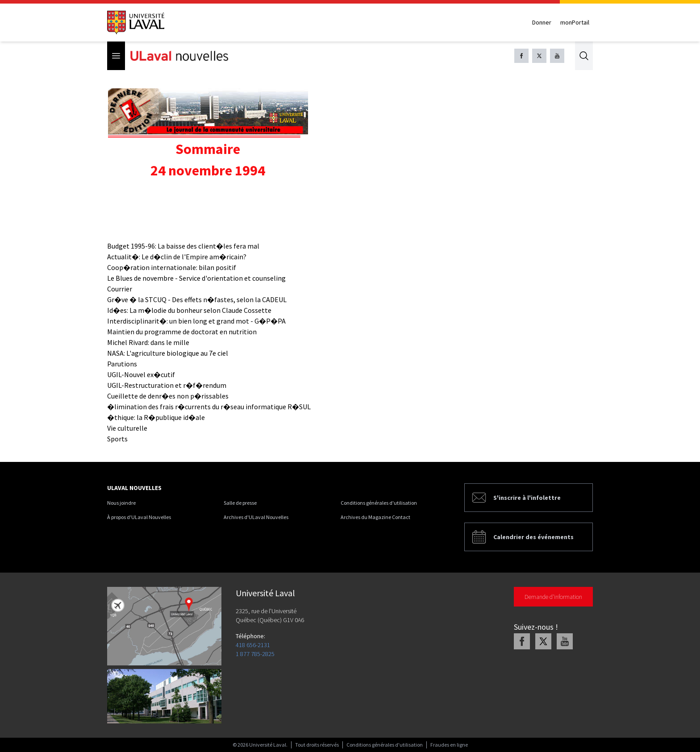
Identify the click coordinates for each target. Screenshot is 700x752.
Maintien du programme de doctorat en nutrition (182, 332)
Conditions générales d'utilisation (379, 503)
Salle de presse (240, 503)
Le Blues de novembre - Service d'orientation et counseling (196, 278)
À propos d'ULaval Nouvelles (139, 517)
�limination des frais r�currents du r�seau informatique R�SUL (209, 407)
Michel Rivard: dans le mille (148, 342)
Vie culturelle (127, 428)
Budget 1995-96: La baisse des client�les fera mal (183, 246)
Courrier (120, 289)
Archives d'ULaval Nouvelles (256, 517)
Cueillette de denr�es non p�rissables (168, 396)
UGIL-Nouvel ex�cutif (141, 374)
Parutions (122, 364)
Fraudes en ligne (449, 745)
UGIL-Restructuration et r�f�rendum (167, 385)
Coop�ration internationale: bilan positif (172, 267)
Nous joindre (121, 503)
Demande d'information (553, 597)
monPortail (575, 22)
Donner (542, 22)
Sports (117, 439)
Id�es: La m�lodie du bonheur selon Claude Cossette (189, 310)
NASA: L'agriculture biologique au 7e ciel (168, 353)
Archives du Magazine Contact (375, 517)
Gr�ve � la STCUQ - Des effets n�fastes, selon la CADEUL (197, 299)
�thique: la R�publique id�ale (156, 417)
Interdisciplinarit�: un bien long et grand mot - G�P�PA (196, 321)
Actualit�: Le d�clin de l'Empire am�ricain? (177, 257)
